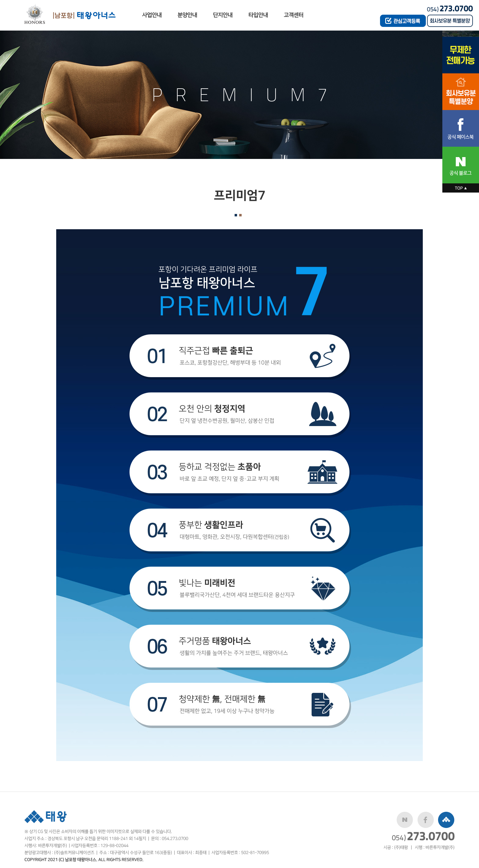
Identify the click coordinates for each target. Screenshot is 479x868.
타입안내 (258, 15)
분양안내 (187, 15)
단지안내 (223, 15)
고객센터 (294, 15)
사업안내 (152, 15)
